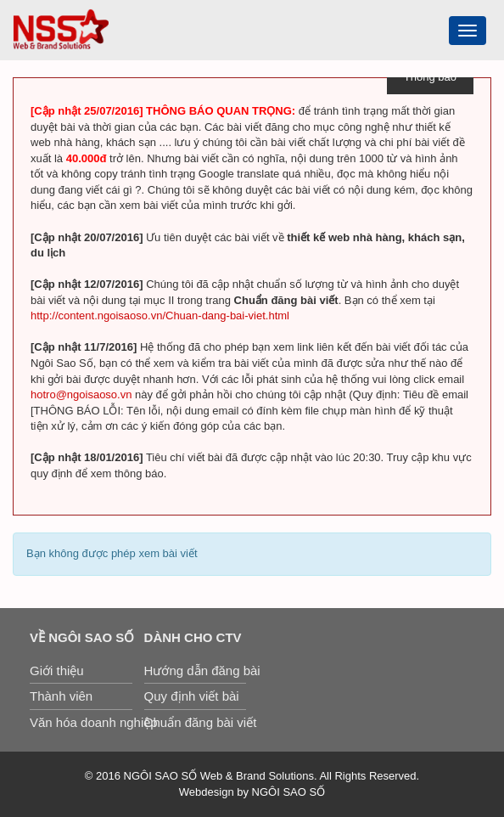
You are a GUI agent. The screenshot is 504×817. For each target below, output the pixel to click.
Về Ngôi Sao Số (81, 637)
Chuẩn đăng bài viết (196, 722)
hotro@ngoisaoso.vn (81, 394)
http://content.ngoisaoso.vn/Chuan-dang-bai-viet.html (160, 316)
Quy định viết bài (192, 696)
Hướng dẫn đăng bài (196, 671)
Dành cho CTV (193, 637)
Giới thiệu (57, 671)
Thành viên (61, 696)
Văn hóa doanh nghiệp (81, 722)
